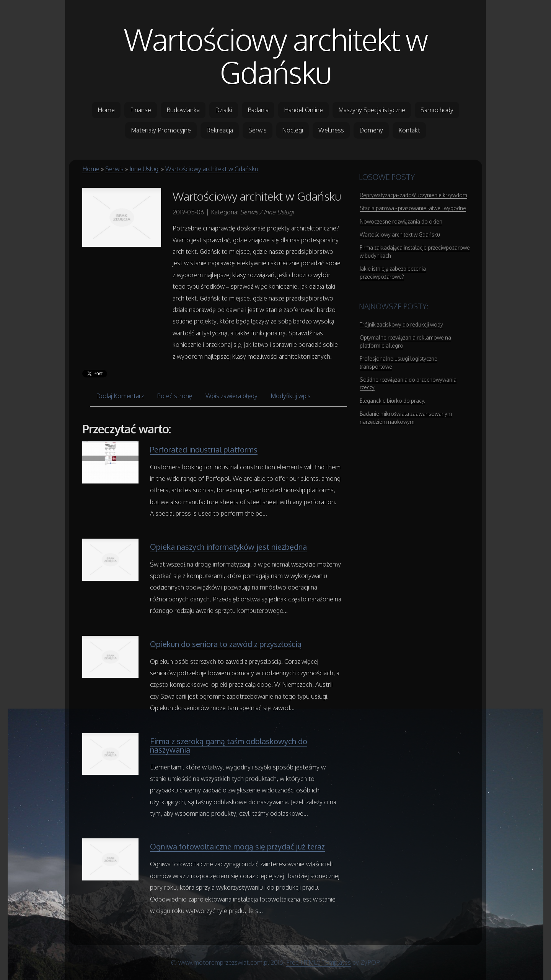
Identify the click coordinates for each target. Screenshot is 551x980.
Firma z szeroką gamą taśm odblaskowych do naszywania (229, 745)
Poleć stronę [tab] (175, 396)
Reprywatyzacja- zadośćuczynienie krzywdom (413, 195)
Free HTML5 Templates (319, 962)
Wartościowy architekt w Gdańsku (276, 56)
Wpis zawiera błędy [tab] (231, 396)
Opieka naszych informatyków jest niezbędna (228, 547)
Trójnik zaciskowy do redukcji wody (401, 324)
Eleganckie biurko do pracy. (392, 401)
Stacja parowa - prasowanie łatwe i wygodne (413, 208)
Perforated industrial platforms (204, 449)
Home (91, 169)
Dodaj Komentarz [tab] (120, 396)
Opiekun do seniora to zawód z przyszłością (226, 644)
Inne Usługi (144, 169)
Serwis (114, 169)
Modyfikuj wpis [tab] (291, 396)
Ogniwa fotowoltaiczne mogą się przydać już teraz (237, 846)
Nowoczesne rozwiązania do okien (401, 221)
